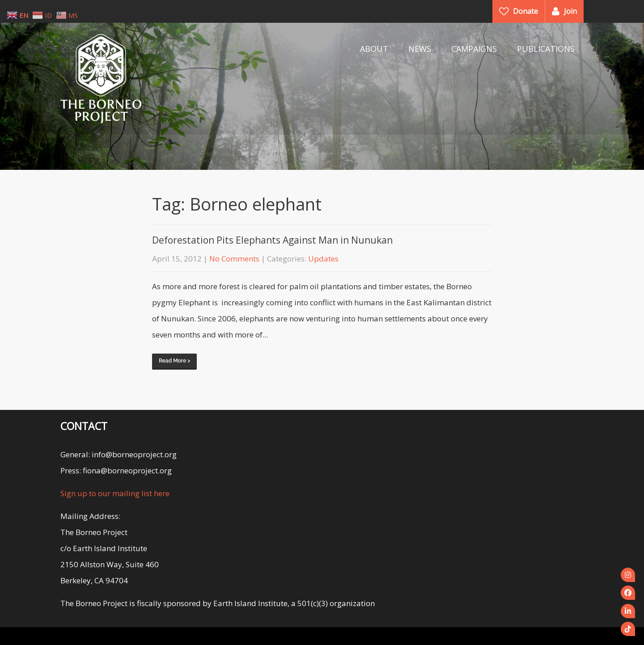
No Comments (234, 259)
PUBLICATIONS (546, 49)
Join (570, 11)
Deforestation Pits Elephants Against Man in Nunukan (272, 240)
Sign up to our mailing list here (115, 493)
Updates (323, 259)
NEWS (420, 49)
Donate (525, 11)
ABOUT (374, 49)
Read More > (174, 361)
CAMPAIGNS (474, 49)
